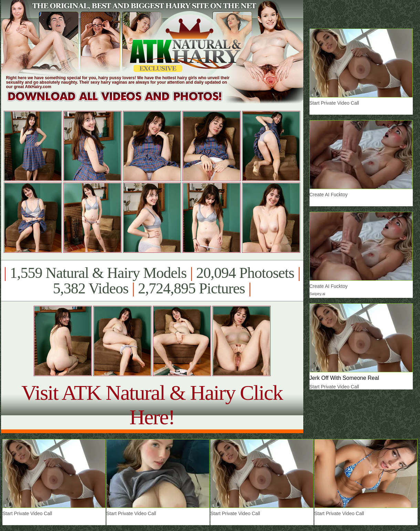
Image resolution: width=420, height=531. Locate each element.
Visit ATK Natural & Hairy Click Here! (152, 405)
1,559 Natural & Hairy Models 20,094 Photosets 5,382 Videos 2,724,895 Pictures (152, 281)
